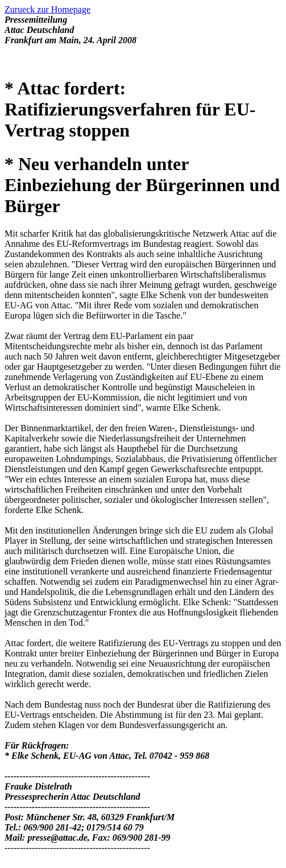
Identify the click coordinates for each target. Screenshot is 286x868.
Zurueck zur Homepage (47, 9)
